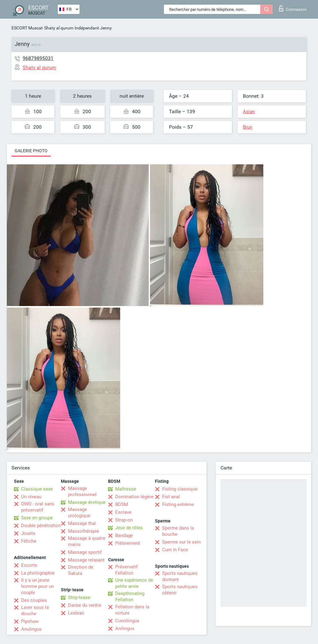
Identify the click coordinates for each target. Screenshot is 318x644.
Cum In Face (175, 550)
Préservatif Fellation (126, 570)
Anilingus (125, 628)
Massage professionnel (82, 491)
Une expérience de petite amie (134, 583)
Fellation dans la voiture (132, 610)
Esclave (123, 512)
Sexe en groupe (37, 518)
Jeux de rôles (129, 528)
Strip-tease (79, 597)
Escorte (29, 565)
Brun (248, 127)
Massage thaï (82, 523)
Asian (249, 112)
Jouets (28, 533)
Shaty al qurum (59, 28)
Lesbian (76, 613)
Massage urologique (79, 513)
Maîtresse (126, 489)
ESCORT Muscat (27, 28)
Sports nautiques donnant (180, 576)
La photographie (38, 573)
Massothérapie (84, 531)
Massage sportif (85, 552)
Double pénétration (41, 526)
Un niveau (31, 497)
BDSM (122, 504)
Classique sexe (37, 489)
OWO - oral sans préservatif (38, 507)
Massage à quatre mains (87, 541)
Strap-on (124, 520)
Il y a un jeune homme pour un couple (37, 586)
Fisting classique (180, 489)
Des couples (34, 600)
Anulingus (31, 629)
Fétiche (29, 541)
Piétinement (128, 543)
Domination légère (134, 497)
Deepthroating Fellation (130, 597)
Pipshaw (30, 621)
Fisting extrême (178, 504)
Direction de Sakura (81, 570)
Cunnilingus (127, 621)
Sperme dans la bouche (178, 531)
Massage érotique (87, 502)
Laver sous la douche (35, 611)
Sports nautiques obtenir (180, 590)
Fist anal (171, 497)
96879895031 (38, 58)
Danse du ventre (85, 605)
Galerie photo (31, 151)
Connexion (293, 8)
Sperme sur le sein (181, 542)
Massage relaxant (86, 560)
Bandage (124, 535)
